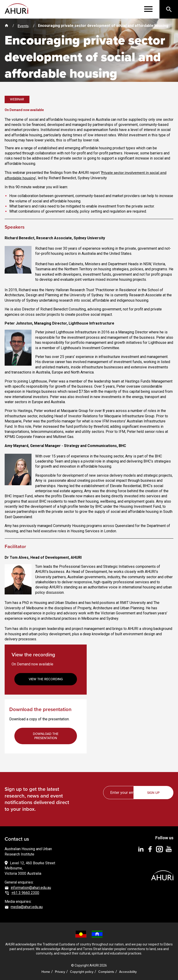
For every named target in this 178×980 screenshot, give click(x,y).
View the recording (46, 679)
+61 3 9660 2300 (25, 893)
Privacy (60, 972)
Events (23, 26)
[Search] (169, 9)
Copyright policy (82, 972)
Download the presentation (46, 736)
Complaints (106, 972)
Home (46, 972)
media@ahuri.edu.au (27, 907)
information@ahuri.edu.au (31, 888)
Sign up (154, 793)
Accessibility (128, 972)
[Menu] (148, 9)
